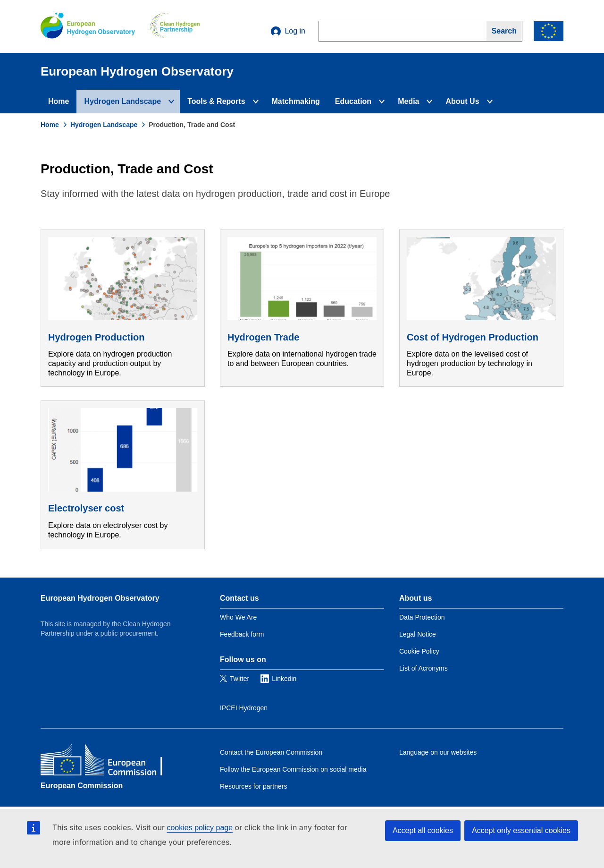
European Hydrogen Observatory (100, 598)
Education (353, 101)
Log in (288, 31)
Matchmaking (296, 101)
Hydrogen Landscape (122, 101)
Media (408, 101)
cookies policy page (200, 828)
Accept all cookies (423, 830)
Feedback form (242, 634)
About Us (462, 101)
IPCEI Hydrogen (244, 708)
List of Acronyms (424, 668)
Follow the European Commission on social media (293, 769)
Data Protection (422, 617)
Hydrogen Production (96, 337)
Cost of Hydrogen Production (473, 337)
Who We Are (238, 617)
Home (59, 101)
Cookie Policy (419, 651)
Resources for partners (253, 786)
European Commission (82, 786)
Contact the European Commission (271, 752)
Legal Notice (418, 634)
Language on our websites (438, 752)
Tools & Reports (216, 101)
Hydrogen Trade (263, 337)
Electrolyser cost (86, 508)
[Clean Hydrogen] (175, 26)
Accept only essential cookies (521, 830)
